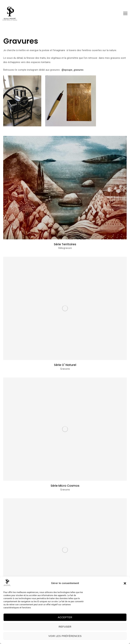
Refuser (65, 627)
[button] (125, 583)
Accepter (65, 617)
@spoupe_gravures (73, 70)
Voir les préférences (65, 636)
